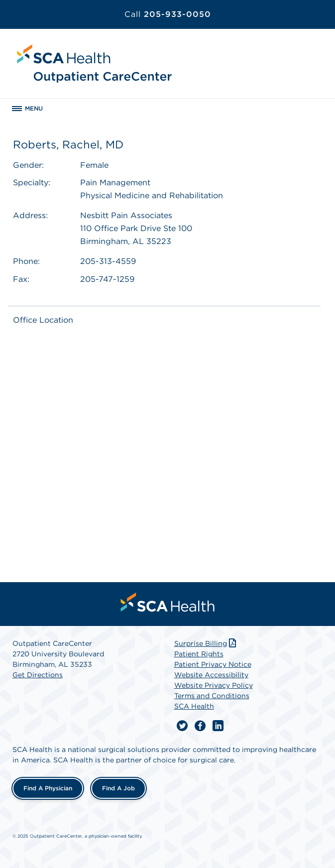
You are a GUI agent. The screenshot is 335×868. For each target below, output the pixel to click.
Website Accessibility (211, 675)
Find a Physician (48, 788)
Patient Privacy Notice (213, 664)
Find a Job (118, 788)
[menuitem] (168, 602)
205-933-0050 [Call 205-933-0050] (168, 14)
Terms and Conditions (212, 696)
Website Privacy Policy (214, 685)
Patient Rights (199, 654)
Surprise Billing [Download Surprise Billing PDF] (206, 643)
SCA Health (194, 706)
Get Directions (38, 675)
